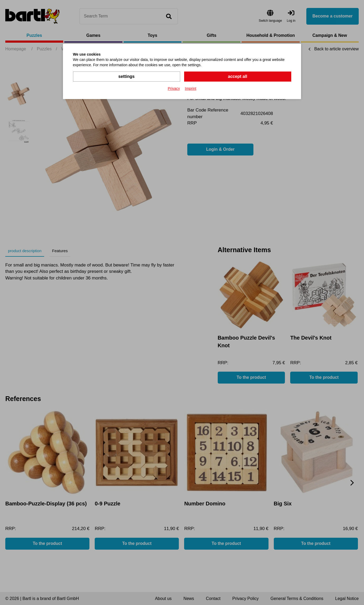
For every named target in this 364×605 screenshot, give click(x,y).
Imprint (191, 88)
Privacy (174, 88)
